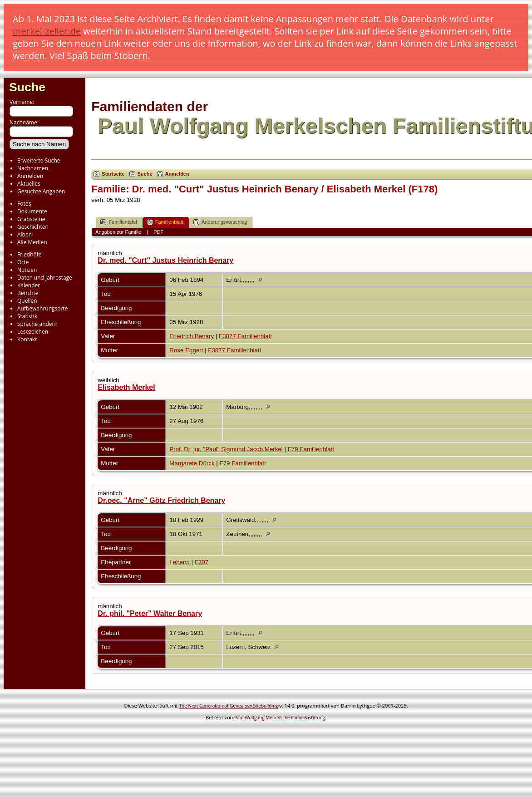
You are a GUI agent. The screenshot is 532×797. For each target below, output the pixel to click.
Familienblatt (165, 222)
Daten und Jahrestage (45, 278)
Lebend (179, 562)
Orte (23, 262)
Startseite (113, 174)
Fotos (24, 204)
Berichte (28, 293)
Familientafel (118, 222)
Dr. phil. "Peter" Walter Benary (150, 613)
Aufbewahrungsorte (42, 308)
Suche (27, 87)
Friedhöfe (30, 254)
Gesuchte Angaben (41, 191)
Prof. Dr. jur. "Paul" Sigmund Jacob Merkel (226, 449)
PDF (158, 232)
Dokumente (32, 211)
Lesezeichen (33, 332)
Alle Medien (32, 242)
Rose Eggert (186, 350)
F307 (202, 562)
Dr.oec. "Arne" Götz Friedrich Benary (161, 500)
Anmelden (30, 176)
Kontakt (27, 339)
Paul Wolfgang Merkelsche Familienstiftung (280, 718)
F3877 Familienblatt (245, 336)
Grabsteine (31, 219)
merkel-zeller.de (47, 31)
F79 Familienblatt (311, 449)
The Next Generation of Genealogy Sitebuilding (229, 706)
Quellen (27, 301)
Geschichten (33, 227)
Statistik (27, 316)
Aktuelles (29, 184)
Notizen (27, 270)
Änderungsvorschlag (220, 222)
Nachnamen (33, 168)
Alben (25, 234)
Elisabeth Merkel (126, 387)
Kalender (29, 285)
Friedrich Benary (192, 336)
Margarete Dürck (192, 463)
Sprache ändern (37, 324)
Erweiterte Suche (39, 160)
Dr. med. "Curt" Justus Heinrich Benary (165, 260)
